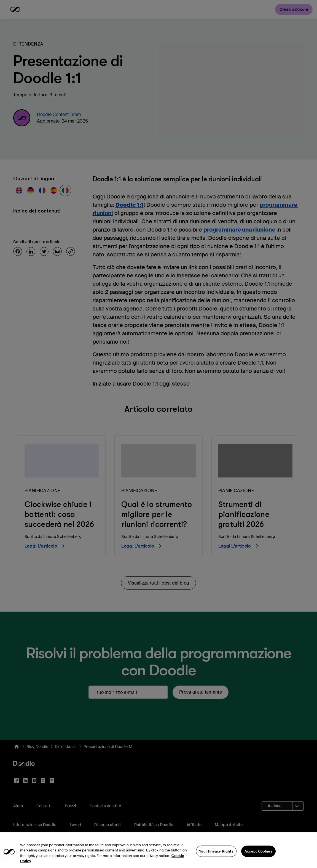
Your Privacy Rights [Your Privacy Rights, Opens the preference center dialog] (216, 860)
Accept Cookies (258, 860)
